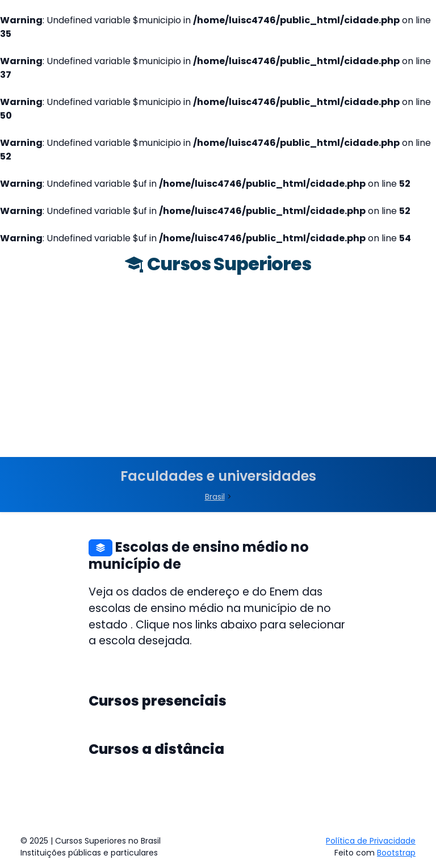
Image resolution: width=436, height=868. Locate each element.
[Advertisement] (218, 372)
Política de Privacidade (371, 841)
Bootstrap (396, 853)
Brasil (215, 497)
